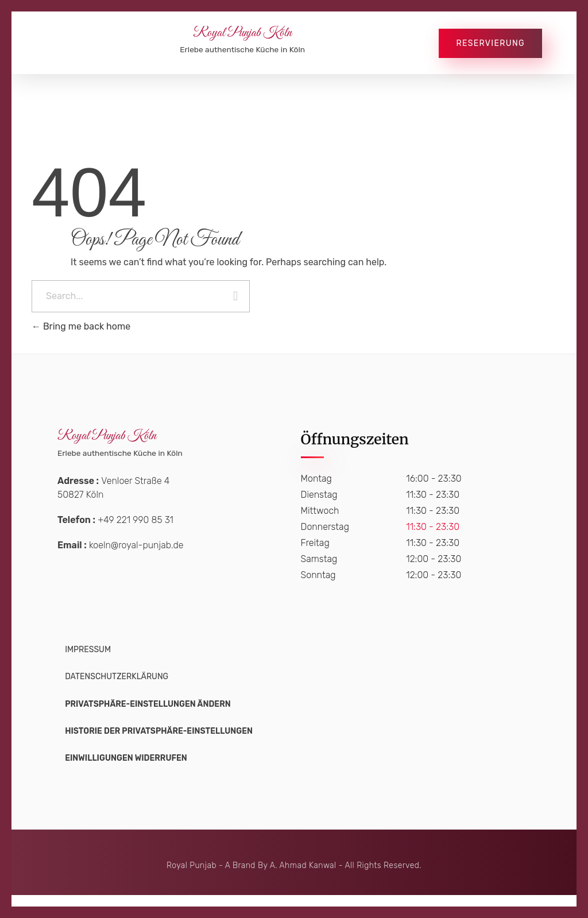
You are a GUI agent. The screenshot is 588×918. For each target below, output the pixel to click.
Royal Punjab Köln (242, 33)
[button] (148, 704)
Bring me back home (81, 326)
